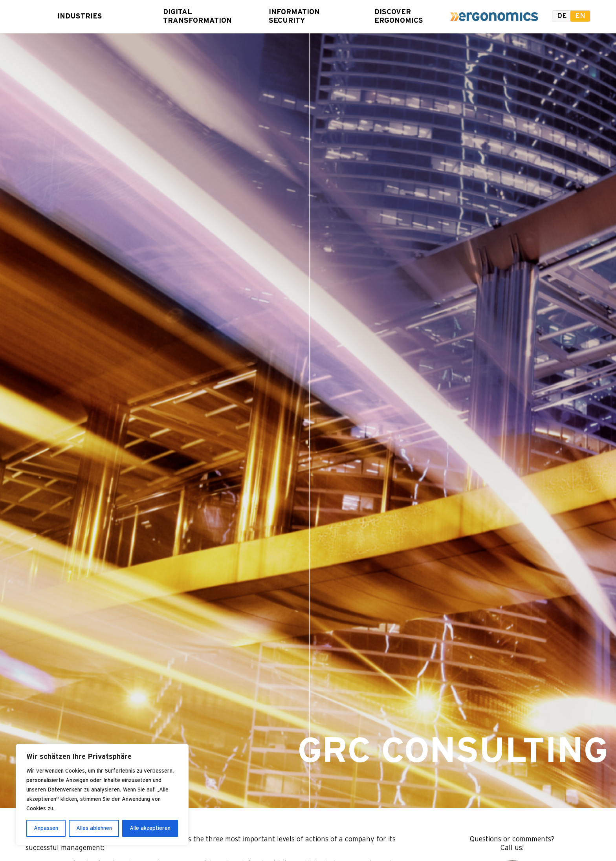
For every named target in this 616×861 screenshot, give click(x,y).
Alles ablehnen (94, 828)
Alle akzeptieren (150, 828)
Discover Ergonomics (396, 16)
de (562, 16)
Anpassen (46, 828)
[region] (102, 795)
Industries (79, 16)
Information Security (290, 16)
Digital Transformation (184, 16)
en (580, 16)
